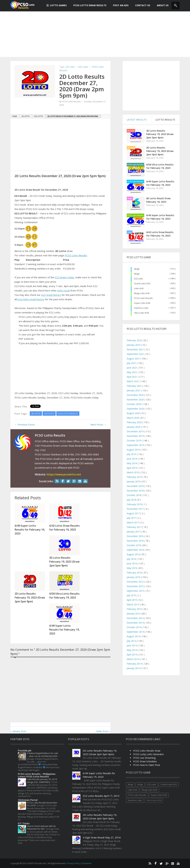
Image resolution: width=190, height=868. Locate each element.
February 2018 (135, 504)
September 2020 (136, 409)
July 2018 (132, 500)
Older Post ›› (103, 731)
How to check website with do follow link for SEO (41, 827)
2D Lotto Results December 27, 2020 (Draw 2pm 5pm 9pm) (82, 86)
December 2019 (136, 431)
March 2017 (133, 522)
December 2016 (136, 536)
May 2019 (132, 463)
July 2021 (132, 363)
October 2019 (134, 441)
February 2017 (135, 527)
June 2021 (132, 368)
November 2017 (136, 509)
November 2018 (136, 491)
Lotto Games (57, 5)
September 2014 (136, 632)
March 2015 (133, 604)
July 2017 (132, 518)
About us (161, 5)
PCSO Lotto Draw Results (88, 5)
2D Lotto (131, 148)
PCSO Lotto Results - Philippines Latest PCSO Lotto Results (37, 775)
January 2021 (134, 390)
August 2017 (134, 513)
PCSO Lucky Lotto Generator (149, 754)
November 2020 (136, 400)
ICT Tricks (24, 823)
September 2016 (136, 550)
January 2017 (134, 532)
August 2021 (134, 359)
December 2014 (136, 618)
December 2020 (136, 395)
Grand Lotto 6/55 (142, 283)
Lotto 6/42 (139, 288)
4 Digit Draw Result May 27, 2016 (102, 837)
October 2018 (134, 495)
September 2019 (136, 445)
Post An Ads (119, 5)
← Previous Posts (25, 424)
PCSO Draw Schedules (145, 761)
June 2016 (132, 563)
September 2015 (136, 591)
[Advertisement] (95, 34)
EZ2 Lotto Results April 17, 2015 (101, 796)
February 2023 (135, 340)
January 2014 (134, 668)
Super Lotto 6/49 (142, 303)
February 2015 (135, 609)
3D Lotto (131, 131)
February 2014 (135, 664)
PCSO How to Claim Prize (147, 765)
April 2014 (132, 655)
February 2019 (135, 477)
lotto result (64, 290)
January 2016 (134, 577)
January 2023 (134, 345)
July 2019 (132, 454)
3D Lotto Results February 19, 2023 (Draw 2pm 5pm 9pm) (160, 134)
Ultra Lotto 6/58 (141, 313)
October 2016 (134, 545)
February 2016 (135, 573)
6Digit (130, 198)
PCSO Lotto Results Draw (147, 751)
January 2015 (134, 614)
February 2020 (135, 422)
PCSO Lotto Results (76, 255)
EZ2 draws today (64, 277)
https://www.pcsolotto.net (64, 474)
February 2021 (135, 386)
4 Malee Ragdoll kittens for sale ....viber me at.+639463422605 (42, 755)
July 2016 (132, 559)
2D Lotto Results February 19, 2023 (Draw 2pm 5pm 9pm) (160, 151)
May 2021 (132, 372)
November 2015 (136, 586)
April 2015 (132, 600)
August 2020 (134, 413)
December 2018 (136, 486)
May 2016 (132, 568)
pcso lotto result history (31, 299)
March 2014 (133, 659)
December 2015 (136, 582)
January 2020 (134, 427)
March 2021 (133, 381)
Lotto (130, 232)
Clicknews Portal (28, 800)
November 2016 (136, 541)
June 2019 (132, 459)
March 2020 (133, 418)
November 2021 (136, 349)
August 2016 (134, 554)
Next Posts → (98, 424)
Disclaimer (87, 863)
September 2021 (136, 354)
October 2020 (134, 404)
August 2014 (134, 636)
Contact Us (141, 5)
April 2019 (132, 468)
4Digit (137, 269)
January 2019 (134, 481)
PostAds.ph (25, 750)
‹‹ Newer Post (18, 731)
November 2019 (136, 436)
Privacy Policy (74, 863)
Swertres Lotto (141, 308)
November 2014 (136, 623)
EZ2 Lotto (139, 279)
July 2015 (132, 595)
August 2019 (134, 450)
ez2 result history (51, 295)
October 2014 (134, 627)
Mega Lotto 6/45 (142, 293)
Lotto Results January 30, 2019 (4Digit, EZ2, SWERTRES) (42, 781)
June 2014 (132, 645)
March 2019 (133, 472)
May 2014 (132, 650)
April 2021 (132, 377)
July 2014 (132, 641)
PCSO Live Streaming (144, 758)
